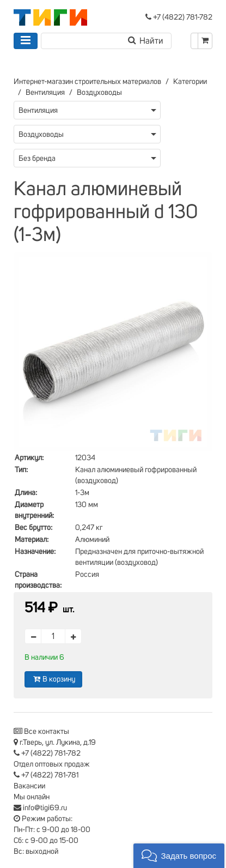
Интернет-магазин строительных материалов (87, 82)
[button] (179, 856)
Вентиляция (45, 93)
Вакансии (29, 786)
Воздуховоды (99, 93)
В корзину (53, 679)
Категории (190, 82)
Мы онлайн (32, 797)
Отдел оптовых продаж (52, 764)
